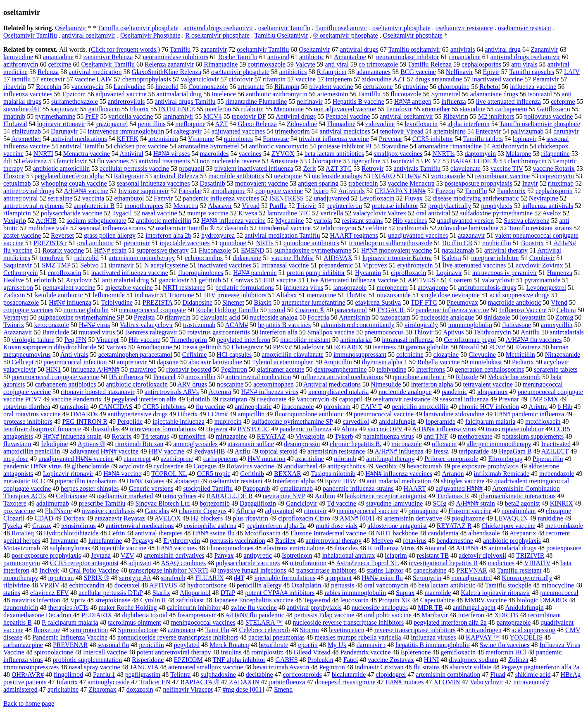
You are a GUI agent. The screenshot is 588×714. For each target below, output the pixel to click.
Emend (283, 689)
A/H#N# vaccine (86, 191)
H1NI (431, 660)
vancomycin (87, 87)
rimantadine (464, 57)
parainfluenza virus (389, 436)
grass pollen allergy (110, 235)
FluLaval (15, 124)
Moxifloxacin (263, 533)
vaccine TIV (507, 168)
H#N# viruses (171, 154)
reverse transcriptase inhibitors (415, 630)
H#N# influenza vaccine (233, 221)
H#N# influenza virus (270, 392)
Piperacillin (548, 459)
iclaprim (396, 555)
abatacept (187, 481)
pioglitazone (468, 518)
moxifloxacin (543, 421)
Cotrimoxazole (208, 87)
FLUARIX (210, 578)
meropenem (392, 288)
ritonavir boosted (189, 369)
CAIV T (371, 407)
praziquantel (112, 124)
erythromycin (415, 265)
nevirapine (288, 176)
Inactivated (556, 444)
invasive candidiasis (108, 511)
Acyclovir (79, 280)
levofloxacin (421, 124)
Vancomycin (313, 399)
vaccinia (93, 198)
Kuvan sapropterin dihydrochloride (50, 347)
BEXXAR (288, 474)
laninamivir (178, 116)
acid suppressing (533, 630)
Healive (14, 280)
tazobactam (395, 317)
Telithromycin (492, 332)
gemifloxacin (458, 652)
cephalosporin (554, 191)
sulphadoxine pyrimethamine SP (81, 317)
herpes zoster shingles (90, 488)
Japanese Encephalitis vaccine (254, 600)
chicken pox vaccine (141, 146)
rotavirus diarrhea (27, 407)
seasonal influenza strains (112, 228)
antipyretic (258, 555)
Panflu (278, 206)
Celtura (566, 310)
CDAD (44, 518)
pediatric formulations (245, 288)
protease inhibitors (28, 421)
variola (323, 221)
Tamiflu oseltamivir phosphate (138, 28)
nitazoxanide (394, 295)
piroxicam (337, 407)
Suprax (405, 593)
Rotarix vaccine (63, 250)
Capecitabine (438, 600)
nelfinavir (309, 101)
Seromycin (427, 578)
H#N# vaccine (122, 474)
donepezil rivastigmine (345, 682)
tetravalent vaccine (488, 384)
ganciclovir (174, 280)
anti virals (524, 64)
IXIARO (383, 176)
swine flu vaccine (254, 608)
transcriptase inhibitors (326, 570)
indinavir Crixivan (379, 667)
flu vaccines (113, 161)
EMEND (253, 250)
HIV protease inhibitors (235, 295)
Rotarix (121, 436)
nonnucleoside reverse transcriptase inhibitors (178, 637)
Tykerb (344, 436)
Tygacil (122, 213)
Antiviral (131, 154)
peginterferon (344, 206)
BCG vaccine (418, 72)
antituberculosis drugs (487, 288)
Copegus (205, 466)
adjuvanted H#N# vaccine (104, 451)
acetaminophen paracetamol (135, 355)
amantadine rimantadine (450, 146)
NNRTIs (443, 154)
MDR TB (430, 608)
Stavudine (395, 146)
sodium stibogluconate (96, 221)
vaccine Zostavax (391, 660)
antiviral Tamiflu (82, 146)
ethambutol (129, 198)
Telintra (181, 675)
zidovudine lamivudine (468, 228)
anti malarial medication (399, 481)
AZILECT (555, 451)
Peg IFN (76, 340)
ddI (8, 161)
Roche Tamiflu (238, 57)
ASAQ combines (183, 563)
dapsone (167, 362)
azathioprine (177, 459)
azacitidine (310, 459)
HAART (415, 488)
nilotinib (345, 459)
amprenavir (132, 362)
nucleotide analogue (405, 392)
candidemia (443, 533)
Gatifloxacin (554, 109)
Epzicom (74, 94)
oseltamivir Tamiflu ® (185, 228)
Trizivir (306, 206)
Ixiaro (321, 191)
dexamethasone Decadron (37, 615)
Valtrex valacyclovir (146, 325)
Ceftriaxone (71, 496)
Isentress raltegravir (151, 332)
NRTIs (265, 243)
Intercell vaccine (105, 652)
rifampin (274, 79)
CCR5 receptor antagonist (84, 563)
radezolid (87, 258)
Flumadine (341, 124)
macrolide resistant (305, 340)
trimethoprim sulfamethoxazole (391, 243)
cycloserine (168, 466)
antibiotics (293, 72)
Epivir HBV (341, 481)
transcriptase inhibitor (515, 429)
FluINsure (58, 511)
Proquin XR (394, 600)
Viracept (107, 340)
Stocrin (309, 630)
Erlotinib (198, 399)
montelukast (486, 362)
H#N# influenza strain (72, 436)
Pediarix (523, 362)
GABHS (286, 660)
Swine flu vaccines (505, 645)
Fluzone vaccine (470, 511)
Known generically (527, 578)
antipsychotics (346, 466)
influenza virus (304, 288)
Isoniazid (403, 161)
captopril (351, 399)
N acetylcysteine (166, 265)
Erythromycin (182, 541)
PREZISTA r (50, 243)
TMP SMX (544, 399)
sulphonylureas (70, 548)
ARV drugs (192, 384)
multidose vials (48, 228)
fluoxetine (47, 630)
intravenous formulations (163, 429)
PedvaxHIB (210, 451)
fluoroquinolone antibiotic (309, 414)
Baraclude (56, 332)
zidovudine (380, 124)
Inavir (530, 183)
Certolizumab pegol (470, 340)
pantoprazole (514, 622)
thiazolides (105, 429)
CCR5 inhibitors (164, 407)
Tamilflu (369, 94)
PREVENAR (70, 645)
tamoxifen (192, 436)
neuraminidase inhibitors (175, 57)
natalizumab (458, 250)
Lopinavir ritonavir (68, 474)
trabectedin (363, 183)
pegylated (187, 645)
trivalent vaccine (331, 87)
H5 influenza (126, 377)
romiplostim (267, 652)
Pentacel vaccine (348, 116)
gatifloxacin (104, 109)
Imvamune (64, 541)
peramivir (137, 243)
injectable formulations (285, 578)
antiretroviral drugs (29, 191)
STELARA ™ (264, 622)
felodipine (55, 444)
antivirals (463, 49)
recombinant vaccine (502, 176)
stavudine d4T (22, 109)
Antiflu (530, 332)
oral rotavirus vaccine (32, 414)
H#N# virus (94, 325)
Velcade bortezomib (514, 377)
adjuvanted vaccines (238, 131)
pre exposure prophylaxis (485, 466)
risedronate (272, 399)
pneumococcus (384, 332)
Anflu (242, 451)
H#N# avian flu (382, 578)
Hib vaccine (144, 340)
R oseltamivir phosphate (217, 35)
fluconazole (406, 94)
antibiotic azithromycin (277, 94)
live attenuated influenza (508, 101)
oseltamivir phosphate (401, 28)
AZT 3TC (339, 168)
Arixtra (538, 407)
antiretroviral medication (258, 377)
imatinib (14, 116)
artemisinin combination (448, 675)
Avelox (552, 213)
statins (12, 593)
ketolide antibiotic (59, 295)
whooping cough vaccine (74, 183)
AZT (221, 124)
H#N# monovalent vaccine (397, 250)
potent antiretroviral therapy (174, 652)
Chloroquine (325, 161)
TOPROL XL (169, 474)
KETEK (128, 139)
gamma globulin (427, 347)
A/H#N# (467, 548)
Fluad (498, 675)
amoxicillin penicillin (32, 451)
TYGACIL (391, 310)
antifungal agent (474, 608)
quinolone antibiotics (311, 243)
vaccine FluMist (293, 258)
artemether (436, 109)
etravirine (415, 87)
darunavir (566, 131)
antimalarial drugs (512, 548)
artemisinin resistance (336, 451)
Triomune (181, 295)
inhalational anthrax (349, 555)
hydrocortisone (207, 585)
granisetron (18, 288)
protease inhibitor (395, 206)
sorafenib (173, 578)
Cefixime (195, 355)
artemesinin (333, 94)
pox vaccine (19, 511)
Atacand (435, 548)
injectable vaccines (184, 243)
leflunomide (108, 295)
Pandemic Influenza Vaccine (70, 637)
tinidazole (497, 317)
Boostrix (532, 243)
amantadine (58, 57)
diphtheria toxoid (145, 615)
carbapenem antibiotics (65, 384)
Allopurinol (195, 593)
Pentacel (164, 377)
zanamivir (214, 49)
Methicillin (520, 355)
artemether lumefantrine (313, 302)
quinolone (233, 243)
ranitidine (550, 518)
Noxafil (469, 347)
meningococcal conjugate (152, 310)
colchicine (410, 355)
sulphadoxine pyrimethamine (313, 250)
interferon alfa (279, 332)
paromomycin (22, 563)
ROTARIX (348, 347)
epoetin (308, 645)
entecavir (53, 79)
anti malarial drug (126, 280)
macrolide (438, 593)
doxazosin (140, 689)
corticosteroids (302, 675)
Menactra (186, 206)
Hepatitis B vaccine (358, 101)
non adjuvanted (471, 578)
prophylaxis (497, 206)
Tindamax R (453, 496)
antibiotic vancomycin (278, 146)
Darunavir (64, 131)
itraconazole (298, 407)
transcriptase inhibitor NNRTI (169, 570)
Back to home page (29, 703)
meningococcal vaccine (368, 511)
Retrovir (373, 168)
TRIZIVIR (530, 555)
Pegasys (143, 541)
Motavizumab (22, 548)
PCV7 (432, 161)
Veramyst (16, 317)
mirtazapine (231, 436)
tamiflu (21, 79)
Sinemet (233, 302)
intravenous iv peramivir (504, 273)
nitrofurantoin (308, 563)
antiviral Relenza (176, 176)
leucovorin (354, 600)
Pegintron (332, 667)
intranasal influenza (408, 340)
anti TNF (436, 436)
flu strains (426, 667)
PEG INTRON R (85, 421)
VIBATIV (538, 563)
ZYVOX (283, 154)
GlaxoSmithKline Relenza (167, 72)
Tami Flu (217, 630)
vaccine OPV (385, 429)
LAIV (572, 72)
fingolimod (68, 675)
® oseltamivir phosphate (346, 35)
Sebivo (89, 265)
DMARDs (84, 414)
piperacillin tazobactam (86, 481)
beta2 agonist (523, 503)
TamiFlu (476, 191)
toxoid (277, 310)
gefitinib (210, 280)
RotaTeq (23, 533)
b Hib (565, 407)
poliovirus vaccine (549, 116)
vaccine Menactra (411, 183)
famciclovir (72, 161)
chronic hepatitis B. (356, 444)
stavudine (473, 109)
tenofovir (52, 258)
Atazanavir (18, 332)
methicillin (496, 243)
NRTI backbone (397, 533)
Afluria (245, 511)
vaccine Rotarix (554, 168)
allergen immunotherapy (499, 444)
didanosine (247, 258)
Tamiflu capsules (532, 72)
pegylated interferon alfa (144, 399)
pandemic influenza (305, 429)
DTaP (228, 593)
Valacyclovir (487, 682)
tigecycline (366, 161)
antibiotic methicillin (164, 221)
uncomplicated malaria (338, 392)
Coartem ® (310, 310)
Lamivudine (130, 87)
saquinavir (65, 109)
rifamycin (177, 317)
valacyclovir (498, 280)
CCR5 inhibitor (433, 139)
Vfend (559, 302)
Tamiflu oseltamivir (341, 28)
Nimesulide (386, 384)
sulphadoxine (218, 675)
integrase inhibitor (495, 258)
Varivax (117, 347)
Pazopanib (256, 488)
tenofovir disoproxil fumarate (42, 429)
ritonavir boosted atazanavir (98, 392)
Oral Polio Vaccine (94, 570)
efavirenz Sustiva (378, 302)
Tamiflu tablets (483, 139)
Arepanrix (523, 533)
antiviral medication (95, 72)
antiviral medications (79, 139)
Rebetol (490, 87)
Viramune (201, 139)
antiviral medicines (345, 131)
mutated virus (97, 332)
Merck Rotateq (229, 645)
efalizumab (26, 131)
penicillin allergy (259, 585)
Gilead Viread (312, 652)
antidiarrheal (301, 466)
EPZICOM (188, 660)
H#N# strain (110, 250)
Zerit (310, 168)
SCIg (439, 503)
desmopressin (302, 444)
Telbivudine (117, 302)
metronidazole (564, 526)
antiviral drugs (359, 49)
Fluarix (139, 109)
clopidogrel (391, 675)
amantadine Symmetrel (208, 146)
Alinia (349, 429)
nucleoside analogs (337, 176)
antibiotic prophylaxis (512, 541)
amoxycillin (557, 325)
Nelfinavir (459, 72)
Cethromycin (21, 273)
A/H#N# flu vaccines (533, 340)
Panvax (224, 555)
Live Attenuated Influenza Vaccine (352, 280)
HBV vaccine (166, 451)
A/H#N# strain (475, 503)
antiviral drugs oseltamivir (218, 28)
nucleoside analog (274, 317)
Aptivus (453, 332)
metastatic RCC (24, 481)
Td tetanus (155, 436)
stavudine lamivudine (394, 503)
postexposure (564, 548)
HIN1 (53, 369)
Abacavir (220, 206)
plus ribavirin (250, 518)
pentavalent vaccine (69, 288)
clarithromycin (527, 161)
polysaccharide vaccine (72, 213)
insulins (231, 652)
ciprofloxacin (408, 273)
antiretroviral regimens (33, 206)
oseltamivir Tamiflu (284, 28)
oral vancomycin (386, 585)
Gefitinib (252, 474)
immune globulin (86, 310)
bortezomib (215, 503)
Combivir (542, 258)
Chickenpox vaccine (508, 526)
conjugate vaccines (28, 310)
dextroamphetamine (340, 369)
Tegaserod (317, 600)
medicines (501, 563)
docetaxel (127, 585)
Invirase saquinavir (143, 191)
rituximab (561, 183)
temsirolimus (79, 526)
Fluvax (413, 198)
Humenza (560, 273)
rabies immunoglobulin (355, 593)
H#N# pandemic (255, 273)
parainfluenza (287, 682)
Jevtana (101, 555)
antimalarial (356, 340)
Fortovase (276, 139)
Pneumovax (462, 302)
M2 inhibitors (496, 116)
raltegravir (188, 131)
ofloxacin (444, 444)
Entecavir (488, 131)
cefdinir (376, 228)
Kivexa (248, 213)
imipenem (339, 79)
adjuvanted (279, 511)
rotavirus (415, 541)
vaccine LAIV (94, 79)
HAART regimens (354, 235)
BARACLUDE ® (474, 161)
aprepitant (338, 578)
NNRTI (43, 154)
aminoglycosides (195, 444)
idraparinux (493, 392)
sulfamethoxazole (75, 101)
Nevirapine (544, 198)
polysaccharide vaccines (248, 563)
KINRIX (562, 503)
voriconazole (448, 176)
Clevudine (482, 355)
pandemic (455, 392)
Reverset (62, 235)
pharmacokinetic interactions (517, 496)
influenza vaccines (28, 94)
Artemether (26, 139)
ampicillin (251, 414)
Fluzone (14, 176)
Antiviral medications (332, 384)
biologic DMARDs (542, 600)
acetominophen (274, 384)
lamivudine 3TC (289, 213)
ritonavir (315, 511)
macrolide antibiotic (514, 302)
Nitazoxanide (563, 355)
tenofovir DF (249, 116)
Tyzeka (13, 526)
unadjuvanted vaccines (418, 235)
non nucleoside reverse (230, 161)
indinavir (147, 295)
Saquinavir (18, 265)
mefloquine (190, 124)
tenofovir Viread (402, 131)
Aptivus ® (92, 444)
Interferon (471, 615)
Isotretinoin (297, 555)
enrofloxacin (65, 273)
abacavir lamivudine (215, 362)
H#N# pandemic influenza (529, 414)
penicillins (152, 124)
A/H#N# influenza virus (444, 429)
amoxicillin (201, 377)
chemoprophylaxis (147, 79)
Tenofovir (399, 109)
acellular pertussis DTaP (111, 593)
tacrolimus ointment (134, 622)
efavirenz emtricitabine (294, 548)
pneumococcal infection (75, 362)
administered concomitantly (357, 325)
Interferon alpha (294, 481)
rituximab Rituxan (139, 444)
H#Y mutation (266, 459)
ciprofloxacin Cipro (304, 518)
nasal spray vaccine (94, 667)
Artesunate (284, 161)
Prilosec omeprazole (451, 459)
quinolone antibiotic (419, 377)
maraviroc (143, 369)
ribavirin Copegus (203, 511)
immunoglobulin (470, 325)
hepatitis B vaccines (284, 325)
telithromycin (338, 228)
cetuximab (17, 183)
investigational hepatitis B (443, 563)
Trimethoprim (189, 340)
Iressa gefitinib (202, 347)
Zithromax (102, 689)
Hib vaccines (410, 221)
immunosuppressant (360, 355)
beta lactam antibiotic (447, 585)
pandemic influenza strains (358, 488)
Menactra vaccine (87, 154)
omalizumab (296, 488)
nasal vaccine (159, 213)
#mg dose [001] (243, 689)
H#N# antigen (413, 101)
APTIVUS (163, 585)
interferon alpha (432, 384)
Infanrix (67, 682)
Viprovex (375, 265)
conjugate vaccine (279, 191)
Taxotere (15, 503)
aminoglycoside (108, 682)
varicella (332, 213)
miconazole (407, 444)
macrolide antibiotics (236, 176)
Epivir (491, 72)
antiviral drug (503, 49)
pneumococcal (559, 593)
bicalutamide (349, 675)
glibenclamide (90, 466)
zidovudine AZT (384, 79)
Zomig (564, 317)
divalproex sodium (474, 660)
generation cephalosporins (490, 369)
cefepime (563, 101)
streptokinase (113, 600)
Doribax (74, 518)
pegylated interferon (244, 340)
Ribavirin (456, 116)
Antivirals (351, 191)
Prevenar (391, 139)
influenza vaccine (533, 87)
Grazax (42, 526)
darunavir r (371, 645)
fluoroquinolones (201, 273)
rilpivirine (17, 585)
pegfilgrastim (143, 675)
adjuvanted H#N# (459, 488)
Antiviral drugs (296, 116)
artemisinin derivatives (174, 555)
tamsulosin (74, 407)
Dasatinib (212, 183)
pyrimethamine (55, 116)
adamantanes (373, 72)
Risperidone (148, 660)
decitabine (259, 675)
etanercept (137, 459)
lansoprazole (350, 288)
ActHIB (46, 221)
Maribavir (435, 615)
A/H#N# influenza (399, 451)
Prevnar (509, 399)
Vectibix (386, 466)
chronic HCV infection (489, 407)
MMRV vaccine (486, 600)
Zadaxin (14, 295)
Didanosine (197, 302)
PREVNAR (472, 570)
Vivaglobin (310, 436)
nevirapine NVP (284, 496)
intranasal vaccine (285, 265)
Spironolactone (138, 630)
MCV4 (212, 116)
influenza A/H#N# (95, 369)
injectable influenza (179, 421)
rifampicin (17, 213)
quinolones (238, 139)
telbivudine (391, 369)
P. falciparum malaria (70, 622)
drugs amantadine (439, 79)
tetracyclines (180, 496)
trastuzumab (199, 325)
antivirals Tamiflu (417, 168)
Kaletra (451, 258)
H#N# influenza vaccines (399, 474)
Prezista (144, 317)
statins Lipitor (385, 570)
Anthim (325, 496)
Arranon (453, 474)
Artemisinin (355, 317)
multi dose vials (337, 526)
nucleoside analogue (447, 317)
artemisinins (450, 131)
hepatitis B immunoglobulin (433, 645)
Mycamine (290, 221)
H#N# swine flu (213, 533)
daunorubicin (21, 608)
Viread (251, 206)
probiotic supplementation (88, 660)
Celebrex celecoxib (264, 630)
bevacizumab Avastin (281, 667)
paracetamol (351, 310)
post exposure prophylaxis (46, 555)
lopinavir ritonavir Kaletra (397, 258)
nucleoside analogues (380, 608)
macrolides (214, 154)
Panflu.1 (104, 675)
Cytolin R (153, 600)
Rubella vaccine (439, 362)
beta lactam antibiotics (334, 154)
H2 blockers (207, 518)
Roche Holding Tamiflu (227, 310)
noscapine (230, 384)
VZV (127, 555)
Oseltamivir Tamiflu (30, 35)
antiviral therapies (158, 533)
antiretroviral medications (140, 526)
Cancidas (157, 511)
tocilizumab (412, 228)
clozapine (446, 355)
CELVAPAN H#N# (400, 191)
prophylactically (450, 206)
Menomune (289, 109)
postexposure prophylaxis (478, 183)
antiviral (278, 57)
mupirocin (228, 421)
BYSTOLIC (254, 429)
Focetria (318, 317)
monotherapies (144, 206)
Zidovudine (302, 124)
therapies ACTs (68, 608)
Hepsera (217, 429)
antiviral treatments (164, 161)
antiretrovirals (126, 101)
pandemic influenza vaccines (221, 198)
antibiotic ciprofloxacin (137, 384)
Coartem (461, 280)
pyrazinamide (542, 280)
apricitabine (63, 689)
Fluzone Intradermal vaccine (328, 533)
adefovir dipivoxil (482, 555)
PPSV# (282, 347)
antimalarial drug (179, 94)
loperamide (440, 421)
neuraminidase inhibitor (407, 57)
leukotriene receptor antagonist (386, 496)
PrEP (92, 116)
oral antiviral (433, 213)
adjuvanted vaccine (121, 94)
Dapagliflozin (258, 503)
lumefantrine (105, 541)
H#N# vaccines (176, 548)
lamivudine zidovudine (454, 414)
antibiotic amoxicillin (61, 168)
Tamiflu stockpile (508, 585)
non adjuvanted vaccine (345, 109)
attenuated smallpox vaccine (206, 667)
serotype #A (135, 578)
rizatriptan (233, 399)
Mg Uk (337, 645)
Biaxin (263, 302)
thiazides (346, 548)
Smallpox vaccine (331, 332)
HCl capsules (234, 355)
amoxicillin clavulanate (293, 355)
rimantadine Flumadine (256, 101)
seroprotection (89, 630)
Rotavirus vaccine (250, 466)
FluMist (356, 295)
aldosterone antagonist (397, 526)
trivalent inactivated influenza (254, 168)
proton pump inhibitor (316, 273)
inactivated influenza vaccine (130, 273)
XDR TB (506, 615)
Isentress (384, 347)
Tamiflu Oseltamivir (281, 35)
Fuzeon (445, 191)
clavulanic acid (220, 317)
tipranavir (121, 265)
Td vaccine (342, 503)
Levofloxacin (377, 198)
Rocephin (49, 87)
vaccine (306, 79)
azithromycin (21, 64)
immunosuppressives (31, 667)
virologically (421, 325)
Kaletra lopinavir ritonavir (495, 593)
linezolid (167, 87)
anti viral (337, 64)
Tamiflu (180, 49)
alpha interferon (469, 124)
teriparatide (474, 451)
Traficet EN (155, 682)
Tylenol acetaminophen (283, 362)
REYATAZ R (454, 526)
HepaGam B (515, 451)
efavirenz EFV (49, 593)
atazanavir (471, 235)
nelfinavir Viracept (188, 689)
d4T (239, 578)
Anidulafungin (524, 608)
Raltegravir (129, 176)
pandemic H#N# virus (32, 466)
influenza (454, 101)
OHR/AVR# (28, 675)
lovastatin (533, 317)
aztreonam (182, 630)
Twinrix (14, 325)
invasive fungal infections (252, 570)
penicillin (151, 645)
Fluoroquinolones (230, 548)
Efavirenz (528, 347)
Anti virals (74, 355)
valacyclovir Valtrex (380, 213)
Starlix (161, 593)
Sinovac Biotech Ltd (163, 503)
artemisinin (163, 139)
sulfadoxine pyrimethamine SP (292, 421)
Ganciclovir (302, 503)
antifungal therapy (390, 459)
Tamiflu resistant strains (540, 228)
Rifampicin (332, 72)
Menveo (382, 541)
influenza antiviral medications (342, 377)
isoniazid (540, 94)
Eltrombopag (505, 459)
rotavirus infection (36, 600)
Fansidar (190, 191)
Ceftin (117, 533)
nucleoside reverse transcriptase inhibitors (348, 622)
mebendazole (557, 474)
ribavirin (15, 87)
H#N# (413, 176)
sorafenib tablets (556, 369)
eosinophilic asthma (210, 526)
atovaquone (433, 288)
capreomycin (557, 176)
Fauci (351, 660)
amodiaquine (228, 191)
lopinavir (525, 139)
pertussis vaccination (238, 541)
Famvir (163, 198)
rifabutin (252, 109)
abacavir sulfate (470, 667)
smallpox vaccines (398, 154)
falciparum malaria (490, 421)
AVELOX (168, 518)
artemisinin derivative (413, 518)
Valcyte (305, 64)
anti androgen (483, 630)
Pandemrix (511, 191)
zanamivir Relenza (108, 57)
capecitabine (430, 570)
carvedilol (356, 421)
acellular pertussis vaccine (134, 168)
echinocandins (204, 258)
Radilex (286, 541)
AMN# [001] (357, 518)
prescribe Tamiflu (102, 503)
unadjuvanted (331, 198)
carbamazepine (23, 645)
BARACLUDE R (229, 496)
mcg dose (16, 459)
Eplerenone (416, 652)
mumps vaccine (208, 213)
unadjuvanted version (465, 221)
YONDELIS (526, 637)
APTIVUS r (423, 280)
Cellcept (23, 362)
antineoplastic (253, 407)
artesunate (251, 87)
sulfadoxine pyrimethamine (497, 213)
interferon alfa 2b (168, 235)
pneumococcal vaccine (384, 414)
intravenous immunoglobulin (126, 131)
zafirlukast (190, 600)
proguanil (192, 168)
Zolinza (518, 660)
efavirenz (34, 161)
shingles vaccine (463, 481)
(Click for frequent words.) (124, 49)
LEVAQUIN (511, 518)
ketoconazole (51, 325)
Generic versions (151, 488)
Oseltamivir (71, 28)
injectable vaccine (129, 288)
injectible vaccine (123, 548)
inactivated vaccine (497, 79)
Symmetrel (446, 94)
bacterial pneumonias (276, 637)
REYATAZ (271, 436)
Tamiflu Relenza (430, 64)
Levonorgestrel (546, 288)
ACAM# (236, 325)
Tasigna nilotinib (333, 474)
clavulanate (465, 168)
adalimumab (53, 503)
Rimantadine (221, 64)
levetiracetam (347, 630)
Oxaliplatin (306, 585)
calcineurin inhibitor (194, 608)
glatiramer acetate (281, 369)
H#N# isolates (146, 481)
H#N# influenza (70, 302)
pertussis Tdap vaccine (324, 615)
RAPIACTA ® (200, 682)
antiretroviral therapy (333, 541)
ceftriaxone (378, 87)
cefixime (60, 64)
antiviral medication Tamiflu (282, 235)
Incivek (49, 570)
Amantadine (350, 57)
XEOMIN (447, 682)
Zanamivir (544, 49)
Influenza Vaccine (523, 310)
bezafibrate (274, 645)
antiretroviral (21, 198)
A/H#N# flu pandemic (255, 615)
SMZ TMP (56, 265)
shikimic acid (533, 675)
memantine (321, 295)
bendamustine (455, 541)
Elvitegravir (247, 347)
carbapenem (511, 109)
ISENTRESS (286, 198)
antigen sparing (318, 183)
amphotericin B (94, 206)
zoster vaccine (22, 235)
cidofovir (241, 79)
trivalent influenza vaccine (334, 139)
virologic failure (33, 340)
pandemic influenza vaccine (452, 310)
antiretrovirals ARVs (172, 392)
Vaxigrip (15, 221)
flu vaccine (211, 407)
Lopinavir (449, 273)
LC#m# (218, 414)
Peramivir (546, 79)
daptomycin (481, 154)
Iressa (441, 451)
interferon (218, 109)
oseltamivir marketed (125, 496)
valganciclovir (200, 79)
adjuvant (140, 563)
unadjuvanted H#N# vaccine (76, 459)
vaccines (250, 154)
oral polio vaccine (388, 615)
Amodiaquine (154, 347)
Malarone (518, 154)
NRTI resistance (184, 288)
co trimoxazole (379, 64)
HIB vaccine (280, 280)
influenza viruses (434, 637)
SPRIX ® (97, 578)
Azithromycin (510, 146)
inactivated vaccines (225, 265)
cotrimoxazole (267, 64)
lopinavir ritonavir (61, 124)
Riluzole (467, 377)
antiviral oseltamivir (89, 35)
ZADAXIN (244, 682)
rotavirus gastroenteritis (219, 332)
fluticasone (517, 325)
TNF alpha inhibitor (239, 660)
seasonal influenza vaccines (154, 183)
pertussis (343, 585)
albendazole (484, 533)
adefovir (313, 347)
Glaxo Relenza (257, 124)
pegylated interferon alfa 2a (450, 622)
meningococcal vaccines (203, 622)
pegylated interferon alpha (69, 176)
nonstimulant (519, 511)
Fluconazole (215, 250)
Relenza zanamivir (169, 64)
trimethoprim (292, 131)
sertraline (60, 198)
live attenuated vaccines (474, 265)
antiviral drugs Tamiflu (185, 101)
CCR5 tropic (213, 474)
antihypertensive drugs (137, 414)
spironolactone (54, 652)
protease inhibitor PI (345, 146)
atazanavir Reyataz (120, 518)
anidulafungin (397, 421)
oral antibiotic (96, 243)
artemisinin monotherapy (142, 258)
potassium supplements (533, 436)
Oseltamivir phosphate (413, 35)
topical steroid (279, 451)
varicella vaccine (131, 116)
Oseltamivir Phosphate (150, 35)
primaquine (423, 511)
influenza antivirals (548, 206)
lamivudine (18, 57)
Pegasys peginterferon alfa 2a (540, 667)
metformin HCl (506, 652)
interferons (430, 369)
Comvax (242, 280)
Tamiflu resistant (519, 570)
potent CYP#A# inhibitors (280, 593)
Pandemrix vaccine (365, 652)
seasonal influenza (464, 399)
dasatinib (237, 228)
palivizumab (527, 131)
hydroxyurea (218, 235)
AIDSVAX (338, 258)
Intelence (224, 94)
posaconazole (21, 302)
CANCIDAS (116, 407)
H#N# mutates (405, 682)
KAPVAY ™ (483, 637)
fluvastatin (17, 444)
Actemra (220, 392)
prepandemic (336, 265)
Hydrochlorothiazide (71, 533)
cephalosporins (481, 64)
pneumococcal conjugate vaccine (55, 377)
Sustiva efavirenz (527, 221)
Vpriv (77, 600)
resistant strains (362, 221)
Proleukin (321, 660)
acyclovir (131, 466)
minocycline (558, 585)
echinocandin (87, 585)
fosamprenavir (196, 615)
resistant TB (433, 555)
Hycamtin (368, 273)
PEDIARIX (97, 615)
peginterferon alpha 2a (276, 526)
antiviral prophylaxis (314, 608)
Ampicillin (337, 362)
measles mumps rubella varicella (358, 637)
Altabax (287, 295)
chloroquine (454, 87)
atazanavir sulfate (251, 444)
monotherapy (21, 578)
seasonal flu (113, 645)
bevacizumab (424, 466)
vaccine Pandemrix (76, 399)
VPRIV (50, 585)
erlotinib (45, 280)
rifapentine (555, 154)
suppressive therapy (163, 250)
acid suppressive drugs (520, 295)
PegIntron (234, 369)
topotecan (61, 578)
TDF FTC (424, 302)
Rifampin (287, 87)
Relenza (48, 72)
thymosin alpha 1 (385, 362)
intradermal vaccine (284, 228)
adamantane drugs (494, 94)
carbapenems (221, 459)
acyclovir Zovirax (539, 265)
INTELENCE (177, 109)
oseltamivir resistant (525, 28)
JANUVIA (144, 667)
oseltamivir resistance (464, 28)
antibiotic (312, 57)
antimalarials (567, 332)
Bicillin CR (457, 243)
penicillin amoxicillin (420, 407)
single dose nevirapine (450, 295)
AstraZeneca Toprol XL (367, 563)
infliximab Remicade (501, 474)
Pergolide (130, 421)
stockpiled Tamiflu (208, 488)
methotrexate (475, 436)
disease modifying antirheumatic (476, 198)
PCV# (497, 347)
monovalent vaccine (262, 183)
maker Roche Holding (127, 608)
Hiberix (188, 414)
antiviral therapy (506, 250)
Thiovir (424, 332)
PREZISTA (158, 302)
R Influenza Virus (391, 548)
